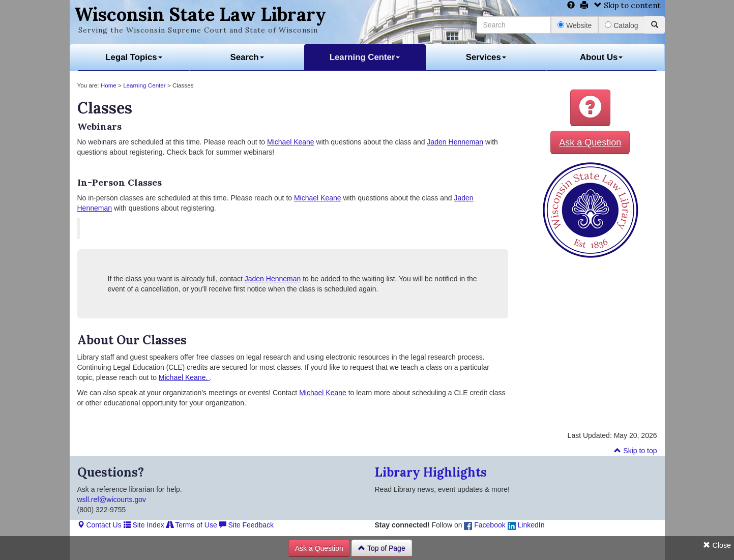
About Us (601, 57)
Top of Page (381, 548)
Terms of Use (192, 525)
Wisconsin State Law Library (200, 14)
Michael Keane (291, 142)
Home (109, 85)
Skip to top (635, 451)
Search (247, 57)
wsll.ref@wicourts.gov (112, 499)
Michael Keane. (184, 377)
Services (486, 57)
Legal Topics (134, 57)
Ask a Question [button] (590, 142)
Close (717, 545)
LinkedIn (526, 525)
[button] (590, 108)
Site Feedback (246, 525)
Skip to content (627, 5)
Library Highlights (431, 472)
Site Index (144, 525)
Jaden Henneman (455, 142)
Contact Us (99, 525)
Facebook (485, 525)
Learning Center (365, 57)
